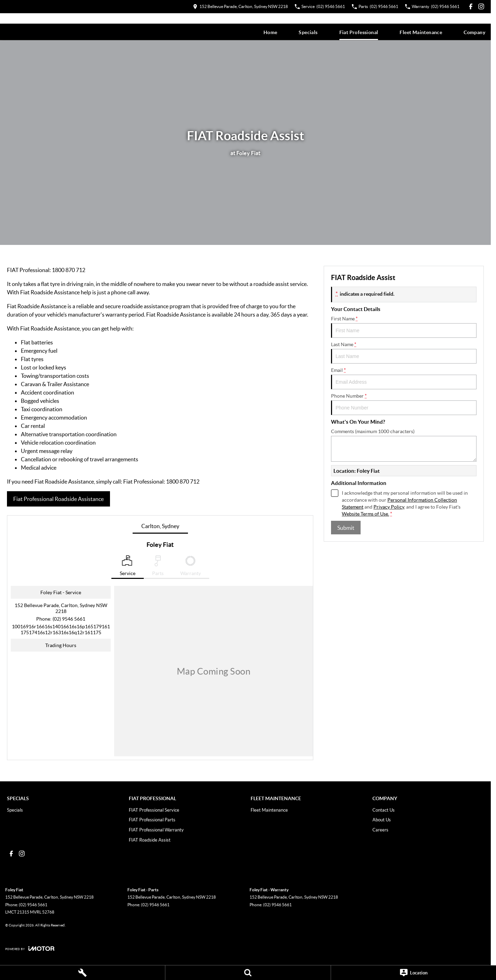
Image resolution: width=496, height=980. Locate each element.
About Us (382, 820)
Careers (380, 830)
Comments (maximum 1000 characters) (404, 445)
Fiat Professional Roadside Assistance (58, 499)
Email (404, 378)
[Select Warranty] (191, 567)
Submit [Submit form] (346, 528)
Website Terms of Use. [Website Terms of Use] (365, 514)
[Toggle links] (30, 949)
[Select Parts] (158, 567)
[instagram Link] (481, 6)
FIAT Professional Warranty (156, 830)
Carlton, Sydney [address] (160, 526)
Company (474, 32)
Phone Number (404, 404)
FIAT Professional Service (154, 810)
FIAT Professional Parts (152, 820)
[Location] (414, 973)
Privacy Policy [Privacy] (389, 507)
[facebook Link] (471, 6)
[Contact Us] (240, 6)
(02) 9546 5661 (69, 619)
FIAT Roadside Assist (150, 840)
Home (270, 32)
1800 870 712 (69, 270)
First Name (404, 327)
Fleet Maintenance (421, 32)
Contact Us (384, 810)
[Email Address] (61, 629)
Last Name (404, 352)
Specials (308, 32)
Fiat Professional (359, 32)
